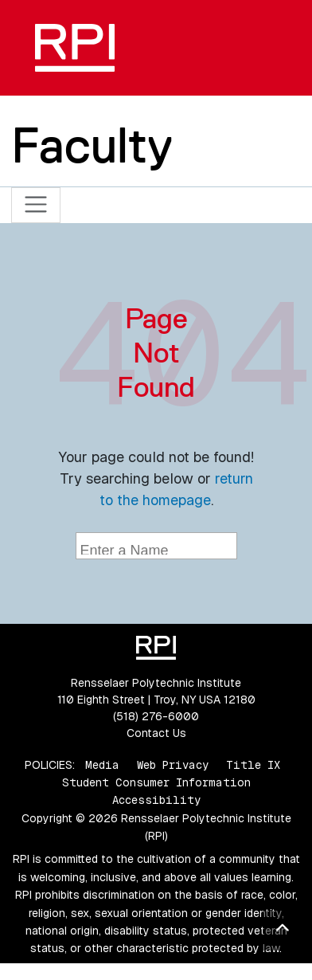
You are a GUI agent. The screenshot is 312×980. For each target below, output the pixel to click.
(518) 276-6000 (156, 716)
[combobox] (156, 546)
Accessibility (156, 800)
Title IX (253, 765)
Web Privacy (173, 765)
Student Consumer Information (156, 782)
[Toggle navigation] (36, 205)
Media (102, 765)
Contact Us (156, 733)
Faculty (92, 145)
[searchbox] (158, 547)
